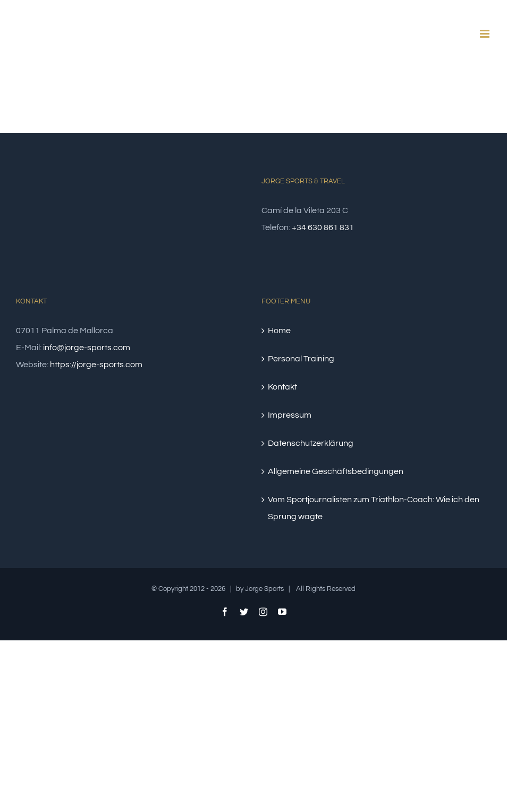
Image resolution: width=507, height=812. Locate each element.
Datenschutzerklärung (311, 443)
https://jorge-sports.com (96, 365)
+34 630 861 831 (323, 227)
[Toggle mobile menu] (485, 34)
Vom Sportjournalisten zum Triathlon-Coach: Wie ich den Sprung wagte (374, 508)
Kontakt (282, 387)
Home (279, 331)
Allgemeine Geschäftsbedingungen (336, 471)
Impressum (290, 415)
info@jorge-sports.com (87, 348)
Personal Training (301, 359)
